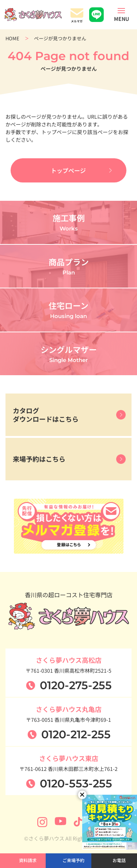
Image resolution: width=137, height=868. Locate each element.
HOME (12, 38)
